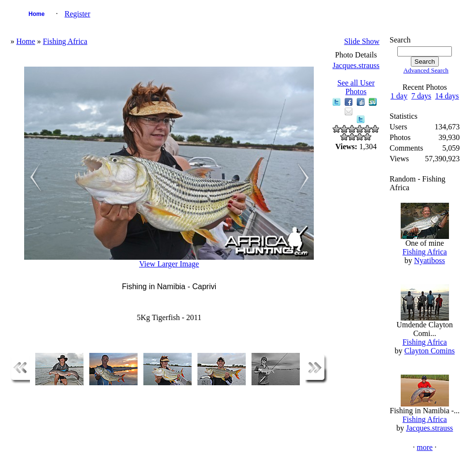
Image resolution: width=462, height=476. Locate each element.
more (425, 447)
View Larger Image (169, 264)
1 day (399, 96)
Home (36, 14)
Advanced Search (426, 70)
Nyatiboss (430, 260)
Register (77, 14)
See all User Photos (356, 87)
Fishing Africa (65, 41)
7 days (421, 96)
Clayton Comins (429, 351)
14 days (447, 96)
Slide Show (362, 41)
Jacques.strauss (356, 65)
